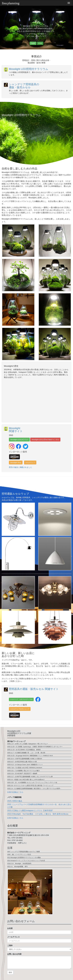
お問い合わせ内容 (14, 954)
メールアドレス (13, 937)
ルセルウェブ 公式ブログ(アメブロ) (21, 699)
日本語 (40, 43)
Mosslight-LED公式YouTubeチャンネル (45, 440)
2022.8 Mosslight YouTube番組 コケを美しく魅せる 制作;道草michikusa (38, 814)
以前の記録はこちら (15, 792)
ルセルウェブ (30, 463)
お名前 (10, 928)
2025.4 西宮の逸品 (15, 801)
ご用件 (10, 946)
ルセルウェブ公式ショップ (20, 709)
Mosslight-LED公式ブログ (19, 440)
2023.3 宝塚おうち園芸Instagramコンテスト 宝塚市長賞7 (30, 810)
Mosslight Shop (16, 463)
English (33, 43)
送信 (10, 972)
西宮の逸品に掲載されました (21, 467)
